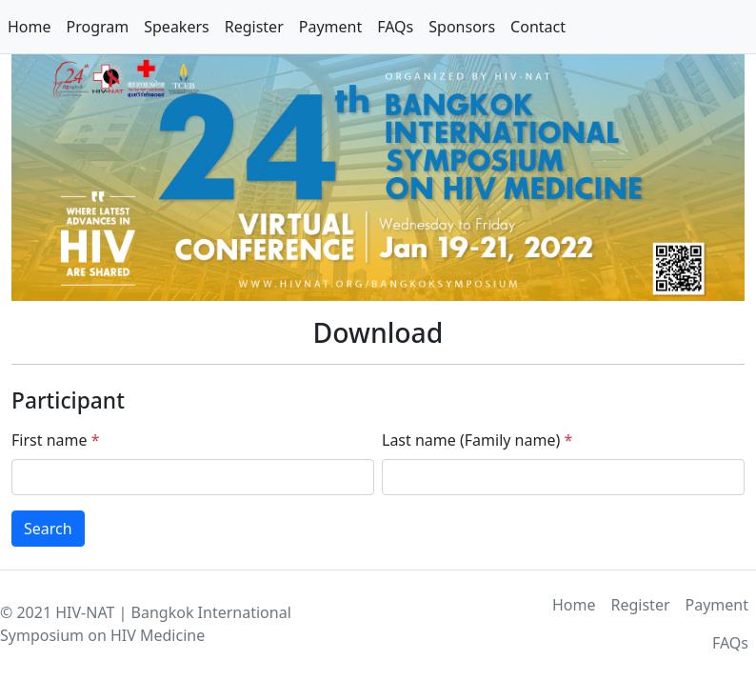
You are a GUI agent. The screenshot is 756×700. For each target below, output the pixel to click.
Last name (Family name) (477, 440)
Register (254, 27)
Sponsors (462, 27)
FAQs (395, 27)
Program (98, 27)
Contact (538, 27)
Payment (330, 27)
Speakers (176, 27)
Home (30, 27)
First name (55, 440)
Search (48, 529)
